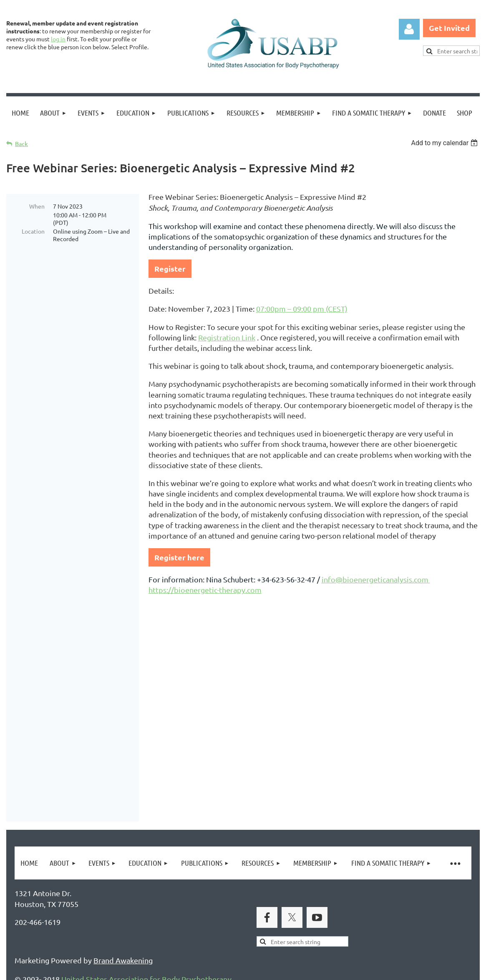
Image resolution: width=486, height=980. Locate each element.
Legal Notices (92, 933)
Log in (409, 29)
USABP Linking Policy (270, 933)
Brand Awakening (123, 810)
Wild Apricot (380, 970)
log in (58, 39)
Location (33, 231)
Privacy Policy (38, 933)
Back (21, 144)
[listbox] (445, 143)
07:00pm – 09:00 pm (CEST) (302, 309)
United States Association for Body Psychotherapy (146, 829)
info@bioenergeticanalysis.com (376, 579)
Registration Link (227, 337)
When (37, 206)
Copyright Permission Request (174, 933)
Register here (179, 557)
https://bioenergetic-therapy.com (205, 590)
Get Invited (449, 28)
